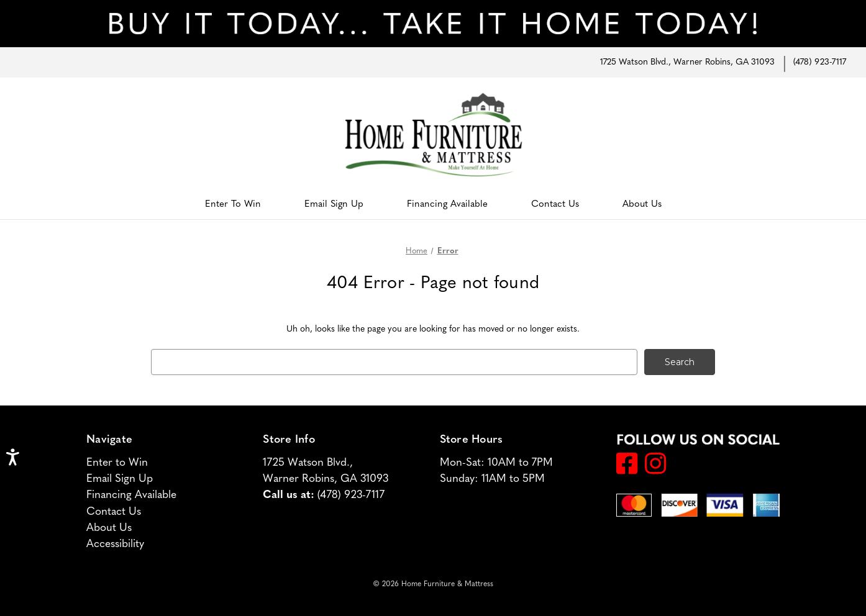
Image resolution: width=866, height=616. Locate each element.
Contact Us (555, 205)
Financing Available (447, 205)
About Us (642, 205)
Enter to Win (233, 205)
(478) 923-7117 (820, 62)
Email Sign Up (334, 205)
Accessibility (115, 544)
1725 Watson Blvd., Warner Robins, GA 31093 (687, 62)
